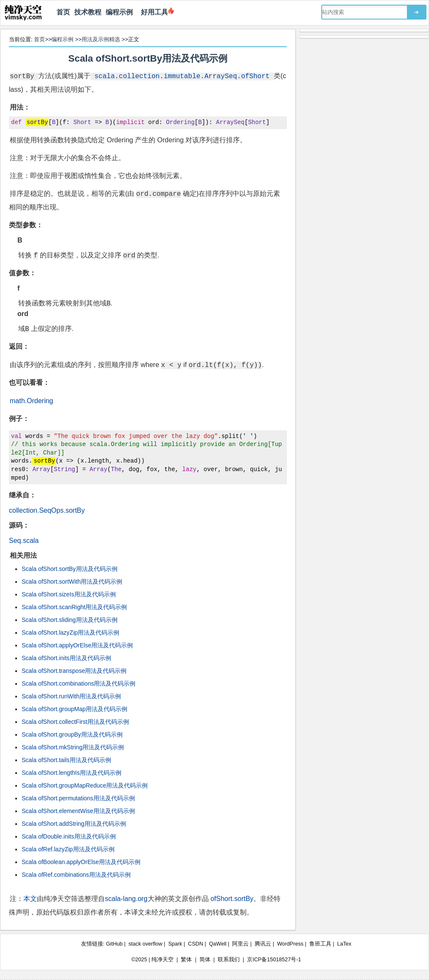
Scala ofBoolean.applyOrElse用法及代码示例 (81, 862)
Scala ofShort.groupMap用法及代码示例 (74, 709)
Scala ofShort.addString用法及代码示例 (74, 824)
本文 (30, 899)
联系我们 (229, 960)
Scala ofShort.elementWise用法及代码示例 (78, 811)
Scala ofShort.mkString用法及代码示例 (73, 747)
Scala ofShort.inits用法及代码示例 (66, 658)
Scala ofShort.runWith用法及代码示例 (71, 696)
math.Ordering (31, 401)
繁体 (186, 960)
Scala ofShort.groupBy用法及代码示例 (72, 734)
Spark (175, 944)
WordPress (290, 944)
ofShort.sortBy (232, 899)
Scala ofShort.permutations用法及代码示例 (78, 798)
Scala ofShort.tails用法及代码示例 (66, 760)
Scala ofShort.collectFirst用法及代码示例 (75, 722)
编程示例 (119, 12)
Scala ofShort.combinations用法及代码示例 (79, 683)
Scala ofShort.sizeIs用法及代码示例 (69, 594)
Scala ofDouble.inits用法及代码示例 (69, 836)
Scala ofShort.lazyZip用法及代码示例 (70, 633)
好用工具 (153, 12)
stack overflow (146, 944)
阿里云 (240, 944)
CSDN (196, 944)
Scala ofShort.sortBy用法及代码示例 (148, 58)
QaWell (218, 944)
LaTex (345, 944)
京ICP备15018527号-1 (274, 960)
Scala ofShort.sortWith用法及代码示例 (72, 582)
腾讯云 (263, 944)
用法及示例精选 (101, 39)
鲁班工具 (320, 944)
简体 (205, 960)
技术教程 (88, 12)
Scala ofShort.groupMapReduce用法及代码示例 (85, 785)
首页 (63, 12)
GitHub (114, 944)
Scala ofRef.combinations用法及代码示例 (76, 875)
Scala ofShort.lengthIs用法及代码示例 (71, 773)
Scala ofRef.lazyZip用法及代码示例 (68, 849)
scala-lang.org (126, 899)
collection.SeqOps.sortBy (47, 510)
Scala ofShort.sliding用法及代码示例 (70, 620)
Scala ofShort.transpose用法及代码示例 (74, 671)
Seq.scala (24, 541)
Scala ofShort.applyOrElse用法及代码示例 (77, 645)
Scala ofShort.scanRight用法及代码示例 (74, 607)
